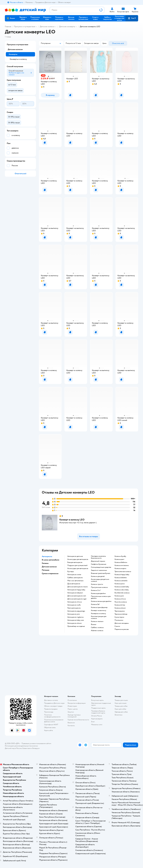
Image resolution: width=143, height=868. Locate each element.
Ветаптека (118, 715)
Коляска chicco (120, 599)
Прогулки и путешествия (25, 27)
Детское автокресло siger (77, 599)
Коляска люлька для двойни (101, 601)
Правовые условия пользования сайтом (36, 743)
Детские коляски (47, 27)
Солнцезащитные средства (101, 567)
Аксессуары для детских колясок (100, 580)
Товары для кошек (121, 700)
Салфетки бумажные (99, 564)
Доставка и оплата (51, 700)
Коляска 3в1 (95, 604)
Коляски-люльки (97, 621)
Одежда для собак (121, 712)
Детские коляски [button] (49, 567)
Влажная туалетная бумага (101, 573)
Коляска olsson (120, 608)
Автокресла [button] (47, 556)
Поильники (119, 620)
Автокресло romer (74, 575)
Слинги (117, 626)
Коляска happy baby (122, 575)
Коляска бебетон (121, 562)
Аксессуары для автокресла (78, 559)
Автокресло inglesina (75, 617)
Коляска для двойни (98, 593)
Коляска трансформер (99, 607)
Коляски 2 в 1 (96, 590)
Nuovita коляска (121, 602)
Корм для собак (120, 709)
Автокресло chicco (75, 602)
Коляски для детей (98, 576)
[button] (132, 18)
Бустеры (71, 572)
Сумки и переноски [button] (50, 573)
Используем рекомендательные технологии (21, 746)
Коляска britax (120, 605)
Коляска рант (119, 559)
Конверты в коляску (98, 614)
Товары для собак (121, 706)
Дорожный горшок (98, 561)
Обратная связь (50, 727)
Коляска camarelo (121, 581)
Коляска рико (120, 584)
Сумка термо (119, 617)
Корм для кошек (121, 703)
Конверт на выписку (99, 610)
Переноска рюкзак (122, 629)
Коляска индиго (120, 568)
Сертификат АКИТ (51, 725)
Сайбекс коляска (97, 628)
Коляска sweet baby (122, 587)
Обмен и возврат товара (53, 706)
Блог (93, 722)
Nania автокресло (74, 608)
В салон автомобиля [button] (51, 560)
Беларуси (36, 748)
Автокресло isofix (74, 605)
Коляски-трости (97, 584)
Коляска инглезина (122, 565)
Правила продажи (51, 709)
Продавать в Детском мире (54, 703)
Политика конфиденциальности (52, 716)
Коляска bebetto (121, 578)
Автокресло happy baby (76, 590)
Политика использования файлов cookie (54, 721)
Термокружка (120, 611)
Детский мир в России (13, 748)
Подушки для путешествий (77, 565)
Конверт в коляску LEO (72, 520)
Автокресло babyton (75, 593)
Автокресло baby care (76, 620)
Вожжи (94, 624)
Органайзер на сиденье (76, 626)
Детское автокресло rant (77, 596)
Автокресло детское (75, 556)
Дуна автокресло (74, 584)
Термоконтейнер (121, 614)
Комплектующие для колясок (99, 617)
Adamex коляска (97, 631)
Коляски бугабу (120, 556)
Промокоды (49, 712)
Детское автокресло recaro (78, 587)
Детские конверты (67, 27)
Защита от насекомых (99, 570)
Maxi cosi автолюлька (75, 581)
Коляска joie (119, 596)
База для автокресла (75, 562)
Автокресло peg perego (76, 611)
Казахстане (27, 748)
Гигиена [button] (45, 563)
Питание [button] (46, 570)
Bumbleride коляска (122, 593)
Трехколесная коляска (123, 572)
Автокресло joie (74, 614)
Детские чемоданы (122, 623)
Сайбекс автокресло (75, 578)
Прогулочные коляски (99, 587)
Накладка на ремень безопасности (98, 557)
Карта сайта (48, 730)
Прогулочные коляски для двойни (101, 597)
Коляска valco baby (122, 590)
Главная (8, 27)
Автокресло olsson (75, 623)
